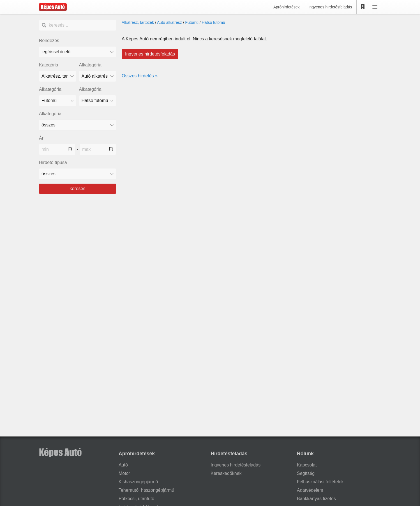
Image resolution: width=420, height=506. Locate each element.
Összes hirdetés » (140, 76)
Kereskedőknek (226, 473)
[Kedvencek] (363, 7)
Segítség (306, 473)
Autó (123, 465)
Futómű (192, 22)
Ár (41, 138)
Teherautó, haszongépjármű (146, 490)
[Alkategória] (98, 76)
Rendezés (49, 41)
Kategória (49, 65)
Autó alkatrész (169, 22)
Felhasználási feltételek (320, 482)
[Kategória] (58, 76)
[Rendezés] (78, 52)
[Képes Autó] (53, 7)
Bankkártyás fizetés (316, 499)
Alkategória (90, 65)
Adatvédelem (310, 490)
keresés (77, 189)
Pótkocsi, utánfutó (136, 499)
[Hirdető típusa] (78, 174)
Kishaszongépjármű (138, 482)
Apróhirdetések (287, 7)
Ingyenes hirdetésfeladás (330, 7)
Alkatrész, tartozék (138, 22)
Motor (124, 473)
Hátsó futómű (214, 22)
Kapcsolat (307, 465)
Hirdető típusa (53, 162)
